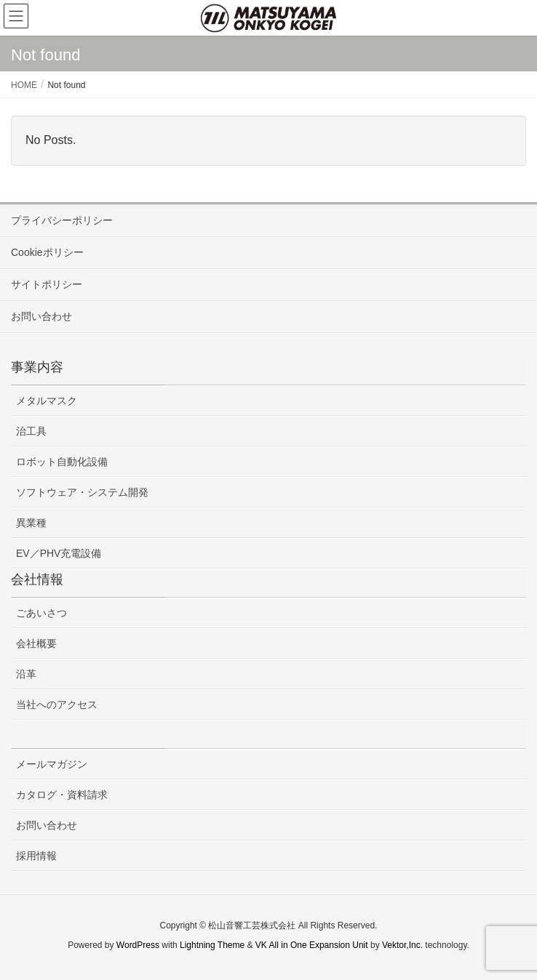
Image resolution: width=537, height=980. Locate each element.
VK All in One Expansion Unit (312, 945)
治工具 (31, 431)
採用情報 (36, 856)
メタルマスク (47, 401)
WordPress (138, 945)
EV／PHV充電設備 (59, 553)
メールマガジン (52, 764)
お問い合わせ (41, 316)
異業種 (31, 523)
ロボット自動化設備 (62, 462)
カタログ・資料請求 (62, 795)
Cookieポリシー (47, 252)
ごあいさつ (41, 613)
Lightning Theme (212, 945)
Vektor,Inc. (402, 945)
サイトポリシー (47, 284)
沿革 (26, 674)
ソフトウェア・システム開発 (82, 492)
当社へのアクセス (57, 704)
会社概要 (36, 643)
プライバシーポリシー (62, 220)
